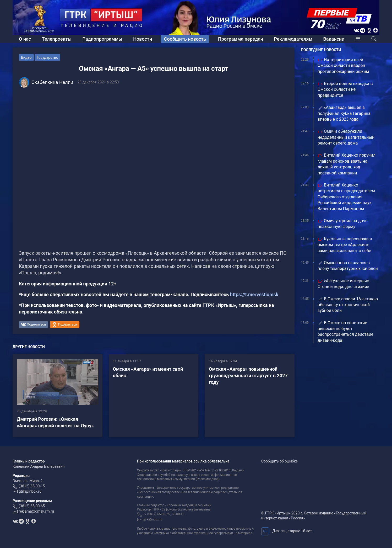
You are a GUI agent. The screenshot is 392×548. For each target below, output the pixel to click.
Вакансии (334, 39)
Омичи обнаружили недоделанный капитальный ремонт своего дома (346, 137)
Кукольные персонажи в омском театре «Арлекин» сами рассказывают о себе (345, 245)
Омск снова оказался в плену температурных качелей (348, 266)
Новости (143, 39)
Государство (47, 57)
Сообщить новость (185, 39)
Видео (26, 57)
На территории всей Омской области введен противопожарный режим (343, 66)
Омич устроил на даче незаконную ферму (342, 224)
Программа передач (241, 39)
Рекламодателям (293, 39)
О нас (25, 39)
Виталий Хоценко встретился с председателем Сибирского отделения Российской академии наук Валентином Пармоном (346, 197)
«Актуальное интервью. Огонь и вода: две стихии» (344, 284)
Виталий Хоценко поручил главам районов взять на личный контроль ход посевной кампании (347, 164)
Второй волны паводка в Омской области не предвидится (345, 89)
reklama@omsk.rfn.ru (36, 511)
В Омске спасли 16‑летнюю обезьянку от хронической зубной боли (348, 305)
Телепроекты (57, 39)
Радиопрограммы (102, 39)
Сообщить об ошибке (279, 461)
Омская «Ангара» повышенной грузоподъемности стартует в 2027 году (248, 376)
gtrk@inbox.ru (30, 491)
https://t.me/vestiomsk (254, 294)
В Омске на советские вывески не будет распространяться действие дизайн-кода (345, 332)
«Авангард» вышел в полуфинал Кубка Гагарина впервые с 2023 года (344, 113)
